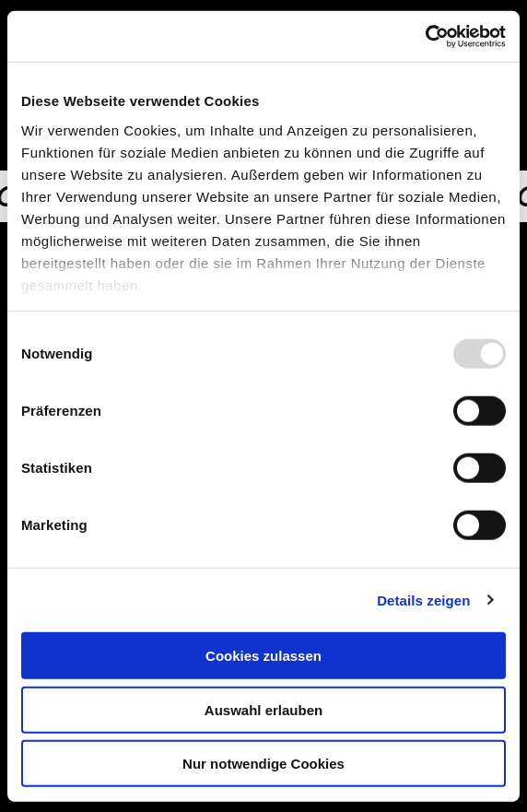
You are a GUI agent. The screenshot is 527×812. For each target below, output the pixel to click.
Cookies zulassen (263, 656)
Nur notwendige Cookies (263, 764)
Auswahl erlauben (263, 709)
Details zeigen (423, 600)
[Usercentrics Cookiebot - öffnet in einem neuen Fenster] (425, 36)
